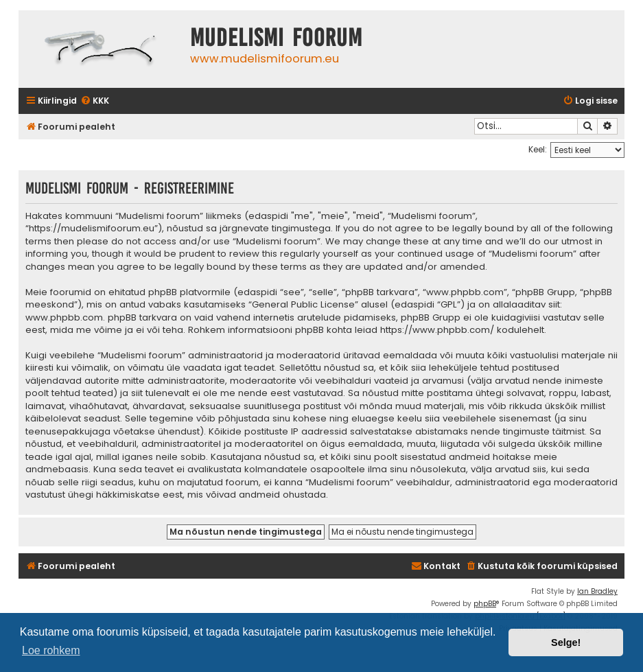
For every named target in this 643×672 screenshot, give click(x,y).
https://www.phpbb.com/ (437, 330)
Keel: (538, 149)
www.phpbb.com (64, 318)
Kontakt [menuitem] (436, 566)
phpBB (485, 604)
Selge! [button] (566, 642)
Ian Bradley (597, 591)
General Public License (303, 305)
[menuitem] (95, 101)
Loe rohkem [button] (51, 650)
